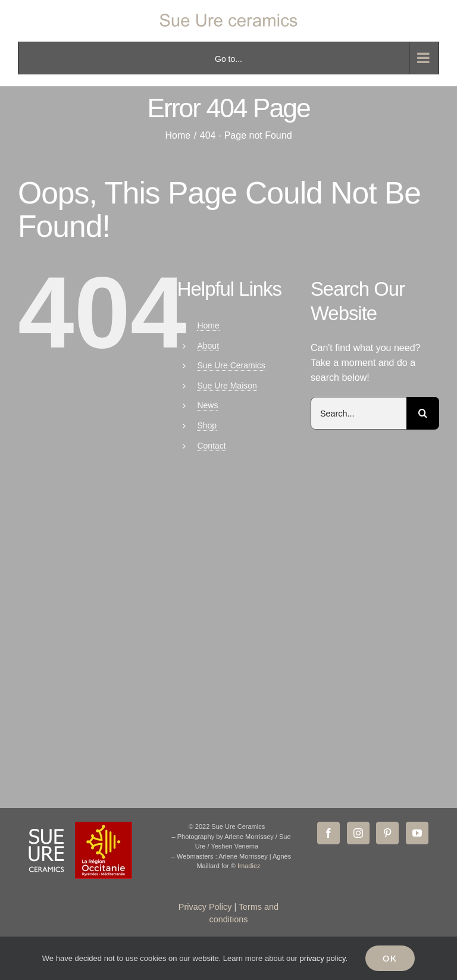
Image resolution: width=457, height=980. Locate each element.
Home (208, 325)
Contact (211, 446)
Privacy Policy (205, 907)
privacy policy (322, 958)
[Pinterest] (387, 833)
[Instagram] (358, 833)
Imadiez (249, 866)
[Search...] (359, 413)
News (207, 405)
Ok (390, 958)
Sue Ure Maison (227, 386)
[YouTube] (417, 833)
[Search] (423, 413)
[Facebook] (328, 833)
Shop (207, 425)
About (208, 346)
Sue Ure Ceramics (231, 365)
